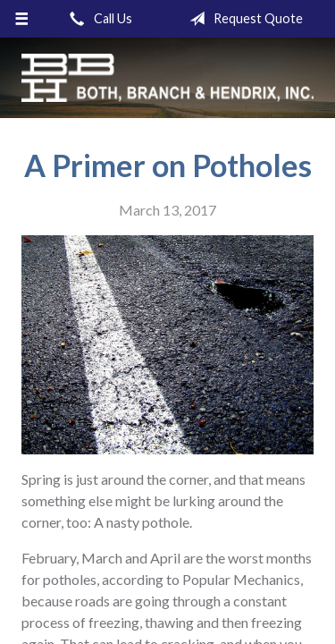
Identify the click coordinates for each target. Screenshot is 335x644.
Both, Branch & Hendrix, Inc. (167, 78)
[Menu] (22, 19)
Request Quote (243, 19)
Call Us (97, 19)
